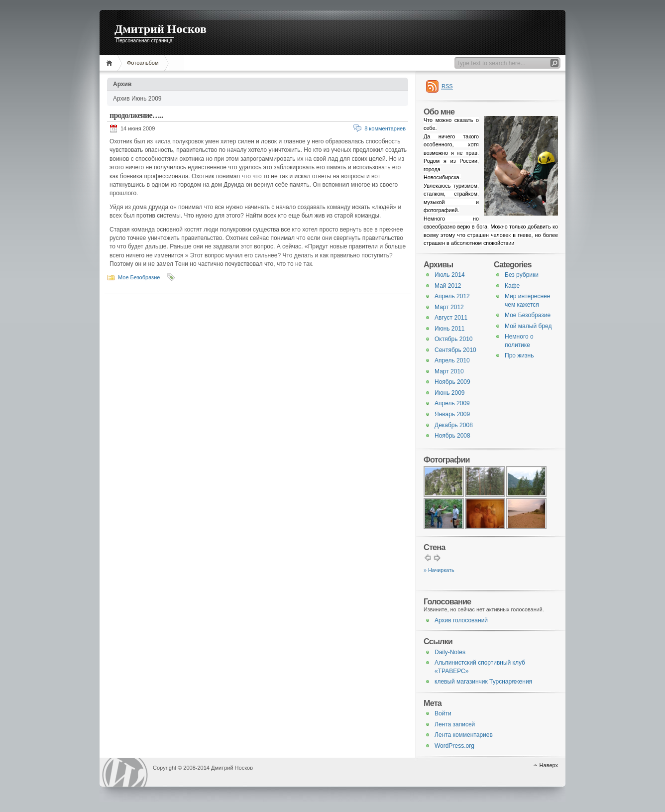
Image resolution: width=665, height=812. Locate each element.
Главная (111, 63)
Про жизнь (519, 355)
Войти (443, 713)
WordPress (125, 772)
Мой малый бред (528, 326)
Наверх (549, 765)
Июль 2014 (450, 275)
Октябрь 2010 (454, 339)
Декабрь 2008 (454, 425)
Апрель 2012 (452, 296)
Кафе (512, 286)
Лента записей (455, 724)
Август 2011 (451, 318)
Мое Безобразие (139, 277)
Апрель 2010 (452, 360)
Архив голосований (461, 620)
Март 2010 (449, 371)
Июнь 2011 (450, 329)
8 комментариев (385, 128)
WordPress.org (454, 746)
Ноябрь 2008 (452, 436)
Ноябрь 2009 (452, 382)
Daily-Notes (450, 652)
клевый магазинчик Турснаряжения (483, 682)
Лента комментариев (464, 735)
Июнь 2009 (450, 393)
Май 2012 (448, 286)
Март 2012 (449, 307)
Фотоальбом (143, 63)
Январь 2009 (452, 414)
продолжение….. (136, 115)
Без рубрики (522, 275)
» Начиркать (439, 570)
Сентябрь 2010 (455, 350)
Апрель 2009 (452, 403)
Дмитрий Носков (161, 29)
